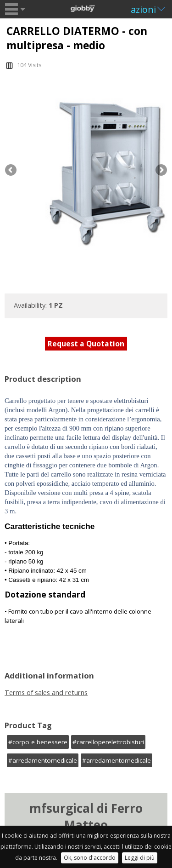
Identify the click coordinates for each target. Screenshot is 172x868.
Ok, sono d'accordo (90, 858)
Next (161, 171)
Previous (11, 171)
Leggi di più (140, 858)
